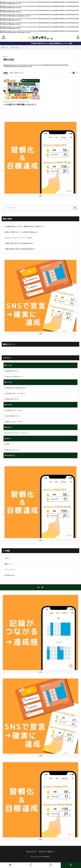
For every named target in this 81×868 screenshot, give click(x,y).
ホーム (10, 865)
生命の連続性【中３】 (13, 416)
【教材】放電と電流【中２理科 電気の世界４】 (19, 243)
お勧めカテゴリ (19, 73)
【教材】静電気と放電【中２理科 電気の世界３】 (20, 249)
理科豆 (9, 438)
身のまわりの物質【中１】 (15, 377)
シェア (30, 865)
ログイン (7, 558)
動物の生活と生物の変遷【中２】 (17, 388)
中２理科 (9, 382)
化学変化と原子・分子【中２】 (16, 393)
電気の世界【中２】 (13, 399)
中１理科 (9, 365)
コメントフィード (10, 569)
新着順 (6, 73)
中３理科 (9, 405)
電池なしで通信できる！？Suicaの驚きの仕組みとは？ (21, 232)
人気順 (11, 73)
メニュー (51, 865)
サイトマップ (31, 852)
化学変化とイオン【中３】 (15, 410)
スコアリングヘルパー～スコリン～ (17, 433)
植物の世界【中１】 (13, 371)
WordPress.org (9, 575)
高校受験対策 (11, 455)
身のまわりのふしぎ (13, 450)
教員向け (9, 427)
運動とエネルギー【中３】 (32, 81)
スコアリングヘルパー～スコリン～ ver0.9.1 (18, 238)
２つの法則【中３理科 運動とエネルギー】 (20, 104)
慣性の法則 (15, 48)
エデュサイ (46, 857)
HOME (6, 47)
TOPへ (71, 865)
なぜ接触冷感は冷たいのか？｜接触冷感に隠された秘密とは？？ (25, 226)
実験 (8, 444)
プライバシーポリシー (47, 852)
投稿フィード (9, 564)
